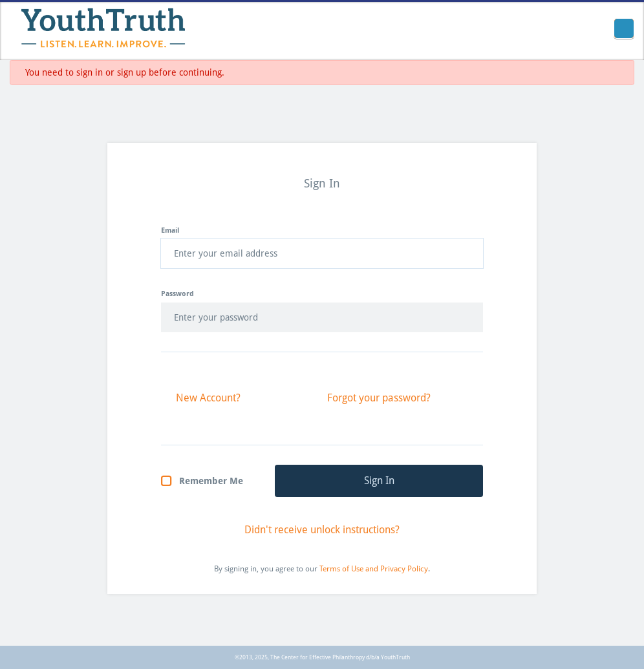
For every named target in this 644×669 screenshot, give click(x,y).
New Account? (208, 398)
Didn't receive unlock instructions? (322, 530)
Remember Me (211, 481)
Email (170, 230)
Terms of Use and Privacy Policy (374, 569)
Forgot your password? (379, 398)
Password (177, 294)
